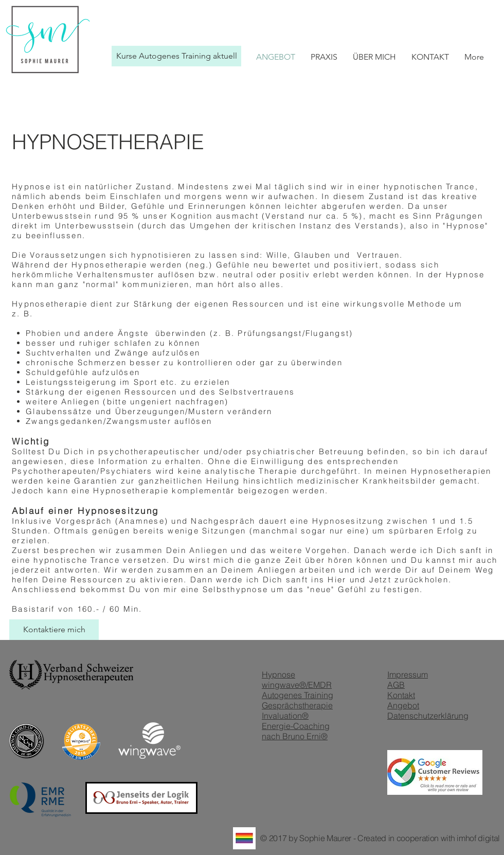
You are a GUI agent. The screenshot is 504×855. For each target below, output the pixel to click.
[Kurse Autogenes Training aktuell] (176, 56)
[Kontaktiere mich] (54, 630)
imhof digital (478, 838)
